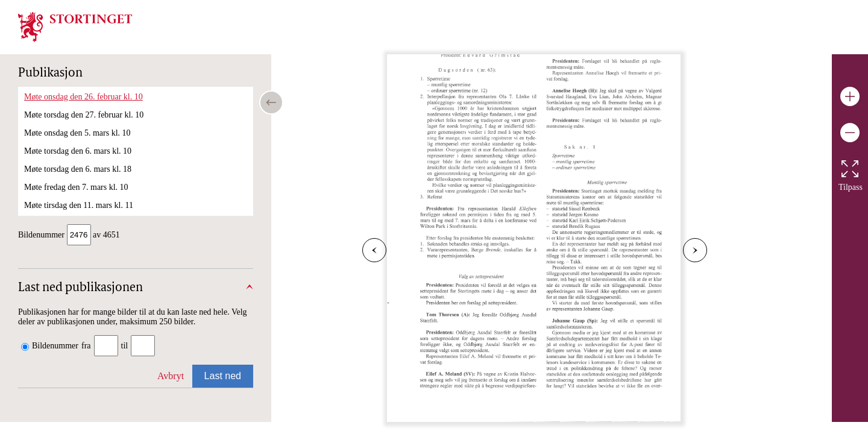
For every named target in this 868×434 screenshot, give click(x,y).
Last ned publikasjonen (80, 289)
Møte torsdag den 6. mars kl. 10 (78, 151)
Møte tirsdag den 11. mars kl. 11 (79, 205)
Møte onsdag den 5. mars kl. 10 (77, 133)
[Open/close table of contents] (271, 102)
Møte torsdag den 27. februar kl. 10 (84, 115)
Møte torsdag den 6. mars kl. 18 (78, 169)
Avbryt (171, 377)
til (125, 347)
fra (86, 347)
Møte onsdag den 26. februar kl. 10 (83, 97)
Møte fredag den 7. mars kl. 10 (76, 187)
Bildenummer (55, 347)
